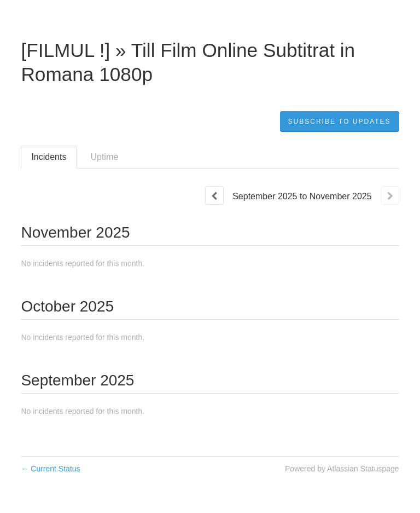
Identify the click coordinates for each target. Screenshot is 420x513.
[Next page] (390, 195)
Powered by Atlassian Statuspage (342, 469)
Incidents (49, 157)
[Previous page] (214, 195)
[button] (340, 122)
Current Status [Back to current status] (50, 469)
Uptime (104, 157)
